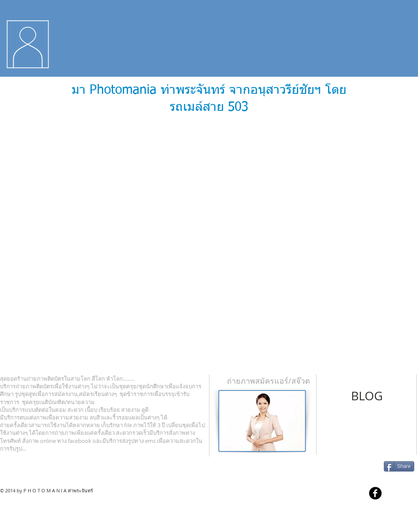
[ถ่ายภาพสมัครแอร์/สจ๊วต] (268, 381)
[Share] (399, 466)
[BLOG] (367, 396)
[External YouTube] (209, 243)
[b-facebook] (375, 493)
